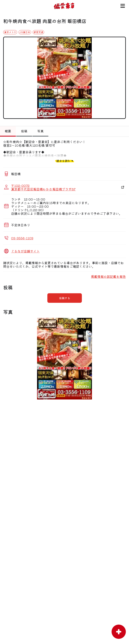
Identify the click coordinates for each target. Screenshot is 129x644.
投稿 (24, 131)
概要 (8, 131)
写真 (40, 131)
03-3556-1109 (22, 238)
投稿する (65, 298)
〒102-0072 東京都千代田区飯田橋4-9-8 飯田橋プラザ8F (43, 187)
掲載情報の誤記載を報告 (108, 276)
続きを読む (63, 161)
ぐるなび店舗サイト (25, 251)
